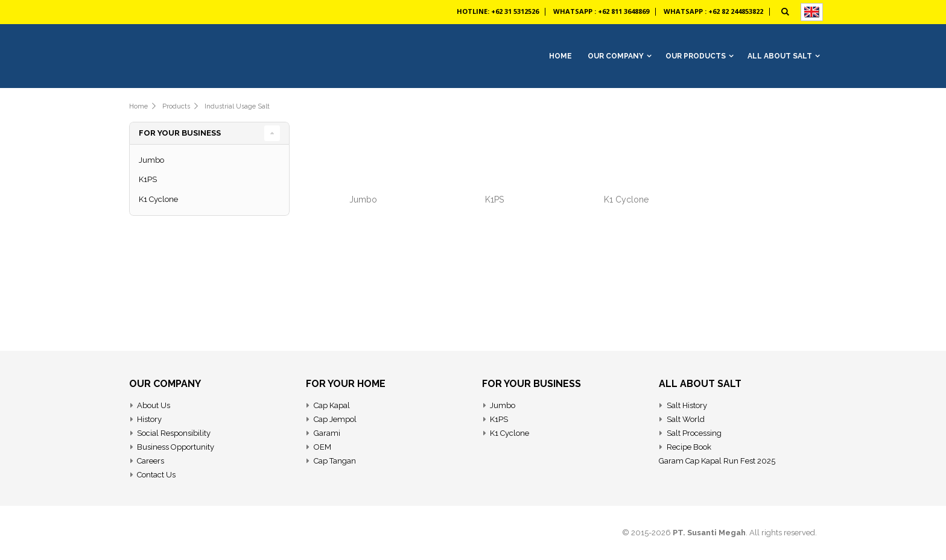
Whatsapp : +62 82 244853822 (713, 11)
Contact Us (156, 475)
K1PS (494, 200)
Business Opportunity (176, 447)
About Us (154, 405)
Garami (327, 433)
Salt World (686, 419)
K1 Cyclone (626, 200)
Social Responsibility (174, 433)
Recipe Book (689, 447)
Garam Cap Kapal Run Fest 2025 (717, 461)
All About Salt (780, 56)
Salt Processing (694, 433)
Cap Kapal (332, 405)
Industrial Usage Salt (237, 106)
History (149, 419)
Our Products (696, 56)
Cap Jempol (335, 419)
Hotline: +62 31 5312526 (498, 11)
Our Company (616, 56)
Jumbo (363, 200)
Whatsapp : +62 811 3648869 (601, 11)
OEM (322, 447)
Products (176, 106)
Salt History (687, 405)
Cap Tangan (335, 461)
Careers (151, 461)
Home (138, 106)
